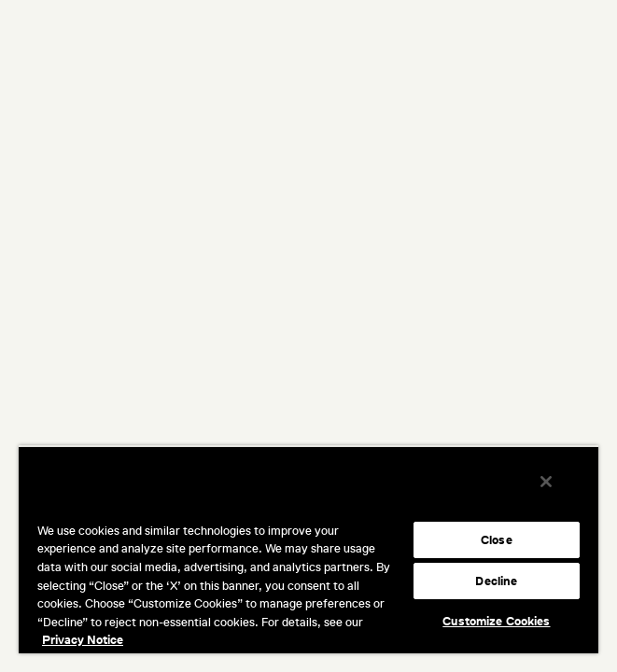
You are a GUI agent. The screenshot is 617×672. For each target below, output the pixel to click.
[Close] (559, 494)
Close (497, 540)
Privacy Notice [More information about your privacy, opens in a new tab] (83, 640)
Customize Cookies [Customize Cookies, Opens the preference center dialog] (496, 621)
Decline (496, 581)
